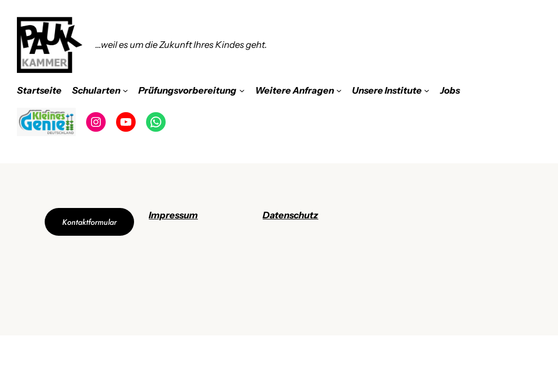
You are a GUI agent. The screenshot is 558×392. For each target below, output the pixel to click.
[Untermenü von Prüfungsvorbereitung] (242, 90)
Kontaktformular (89, 222)
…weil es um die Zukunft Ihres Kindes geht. (181, 45)
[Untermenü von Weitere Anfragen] (339, 90)
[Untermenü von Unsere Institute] (427, 90)
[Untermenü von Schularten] (125, 90)
